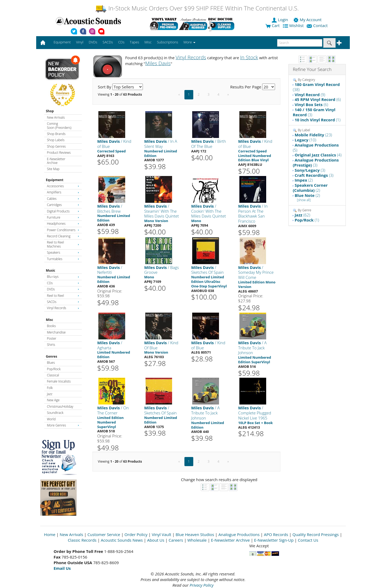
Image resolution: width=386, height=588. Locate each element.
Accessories (63, 186)
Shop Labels (56, 140)
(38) (316, 87)
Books (51, 326)
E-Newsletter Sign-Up (274, 540)
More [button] (190, 42)
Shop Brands (56, 134)
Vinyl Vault (162, 534)
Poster (52, 338)
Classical (53, 375)
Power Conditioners (63, 230)
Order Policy (136, 534)
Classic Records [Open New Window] (82, 540)
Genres (51, 356)
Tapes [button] (134, 42)
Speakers (63, 252)
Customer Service (104, 534)
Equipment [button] (62, 42)
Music (51, 270)
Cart (272, 25)
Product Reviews (59, 153)
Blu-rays (63, 277)
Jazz (50, 394)
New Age (53, 400)
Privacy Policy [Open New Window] (201, 585)
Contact (318, 25)
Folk (50, 388)
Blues (51, 363)
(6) (318, 99)
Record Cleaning (63, 236)
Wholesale (197, 540)
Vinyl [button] (80, 42)
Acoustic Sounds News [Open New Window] (122, 540)
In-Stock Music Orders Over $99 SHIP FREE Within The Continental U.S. (197, 8)
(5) (316, 147)
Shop (50, 111)
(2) (304, 180)
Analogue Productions (239, 534)
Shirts (51, 345)
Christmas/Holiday (60, 407)
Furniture (63, 217)
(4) (318, 155)
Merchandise (56, 332)
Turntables (63, 259)
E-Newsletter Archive (56, 161)
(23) (313, 135)
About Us (156, 540)
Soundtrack (55, 413)
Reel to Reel (63, 296)
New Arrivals (56, 117)
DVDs (63, 289)
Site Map (53, 169)
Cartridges (63, 205)
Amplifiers (63, 192)
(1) (318, 120)
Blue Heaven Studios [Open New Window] (195, 534)
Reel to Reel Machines (63, 244)
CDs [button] (121, 42)
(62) (302, 215)
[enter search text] (300, 43)
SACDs (63, 302)
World (51, 419)
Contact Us (308, 540)
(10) (305, 140)
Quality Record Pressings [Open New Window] (316, 534)
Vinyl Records (63, 308)
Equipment (55, 180)
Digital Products (63, 211)
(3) (314, 112)
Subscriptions (167, 42)
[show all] (304, 200)
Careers (176, 540)
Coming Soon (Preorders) (59, 126)
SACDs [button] (108, 42)
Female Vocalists (59, 381)
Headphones (63, 224)
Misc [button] (148, 42)
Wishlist (294, 25)
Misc (49, 320)
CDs (63, 283)
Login (280, 20)
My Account (308, 20)
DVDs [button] (93, 42)
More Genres (63, 425)
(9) (310, 95)
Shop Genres (56, 146)
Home (50, 534)
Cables (63, 199)
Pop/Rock (54, 369)
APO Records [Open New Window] (276, 534)
